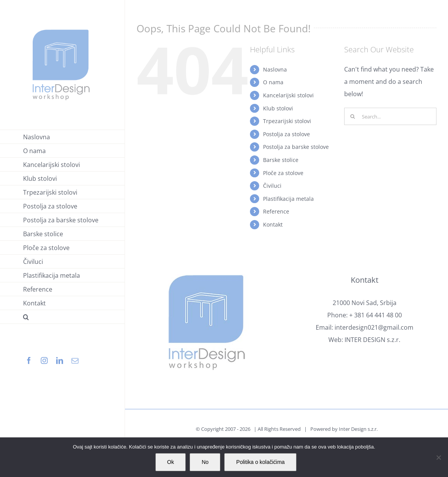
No (205, 462)
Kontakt (273, 224)
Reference (276, 211)
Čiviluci (272, 186)
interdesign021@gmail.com (374, 327)
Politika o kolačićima (260, 462)
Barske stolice (281, 160)
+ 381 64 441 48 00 (376, 315)
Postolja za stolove (286, 134)
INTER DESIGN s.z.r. (372, 340)
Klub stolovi (278, 108)
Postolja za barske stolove (296, 147)
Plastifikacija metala (288, 199)
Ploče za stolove (283, 173)
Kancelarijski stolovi (288, 95)
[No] (438, 457)
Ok (171, 462)
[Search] (353, 116)
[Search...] (390, 116)
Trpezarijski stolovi (287, 121)
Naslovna (275, 69)
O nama (273, 82)
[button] (62, 317)
